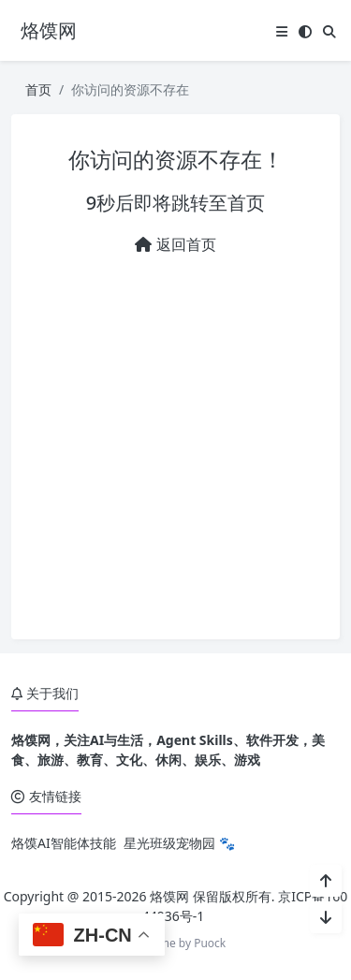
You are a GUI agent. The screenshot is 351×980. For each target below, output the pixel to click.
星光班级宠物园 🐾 (179, 843)
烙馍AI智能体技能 (64, 843)
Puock (210, 943)
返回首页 (175, 244)
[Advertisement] (175, 440)
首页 (38, 89)
